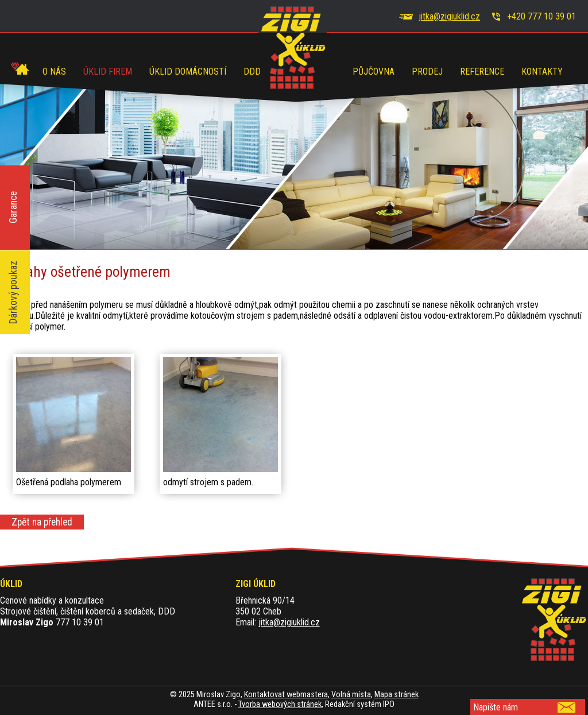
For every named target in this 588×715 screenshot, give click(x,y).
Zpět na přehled (42, 522)
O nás (54, 71)
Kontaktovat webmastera (286, 695)
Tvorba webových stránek (280, 704)
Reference (482, 71)
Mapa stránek (396, 695)
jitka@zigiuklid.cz (449, 16)
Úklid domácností (188, 71)
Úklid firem (108, 71)
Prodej (427, 71)
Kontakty (542, 71)
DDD (252, 71)
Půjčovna (374, 71)
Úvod (20, 67)
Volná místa (351, 695)
